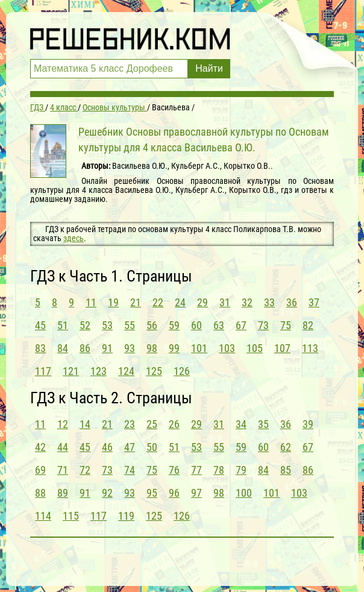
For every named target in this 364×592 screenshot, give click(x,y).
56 (152, 325)
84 (63, 348)
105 (255, 348)
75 (286, 325)
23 (130, 424)
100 (244, 493)
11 (91, 302)
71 (63, 470)
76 (174, 470)
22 (158, 302)
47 (130, 447)
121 (71, 371)
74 (130, 470)
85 (286, 470)
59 (174, 325)
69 (40, 470)
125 (154, 371)
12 (63, 424)
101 (199, 348)
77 (196, 470)
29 (202, 302)
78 (219, 470)
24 (180, 302)
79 (241, 470)
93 (130, 348)
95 (152, 493)
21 (136, 302)
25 (152, 424)
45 (40, 325)
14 (85, 424)
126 (182, 371)
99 (174, 348)
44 (63, 447)
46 (107, 447)
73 (263, 325)
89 (63, 493)
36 (292, 302)
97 (196, 493)
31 (225, 302)
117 (43, 371)
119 (126, 516)
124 (126, 371)
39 (308, 424)
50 (152, 447)
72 (85, 470)
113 (310, 348)
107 (282, 348)
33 (269, 302)
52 (85, 325)
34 (241, 424)
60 (196, 325)
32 (247, 302)
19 (113, 302)
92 (107, 493)
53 (107, 325)
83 (40, 348)
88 (40, 493)
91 (107, 348)
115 (71, 516)
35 (263, 424)
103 (227, 348)
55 (130, 325)
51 (63, 325)
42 (40, 447)
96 (174, 493)
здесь (74, 238)
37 (314, 302)
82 (308, 325)
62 (286, 447)
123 (99, 371)
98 (152, 348)
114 (43, 516)
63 (219, 325)
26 (174, 424)
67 (241, 325)
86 (85, 348)
